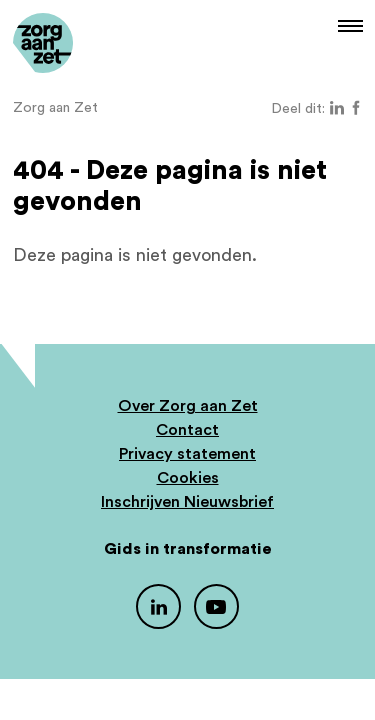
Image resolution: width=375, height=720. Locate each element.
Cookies (188, 478)
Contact (187, 430)
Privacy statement (187, 454)
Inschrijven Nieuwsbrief (187, 502)
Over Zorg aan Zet (188, 406)
